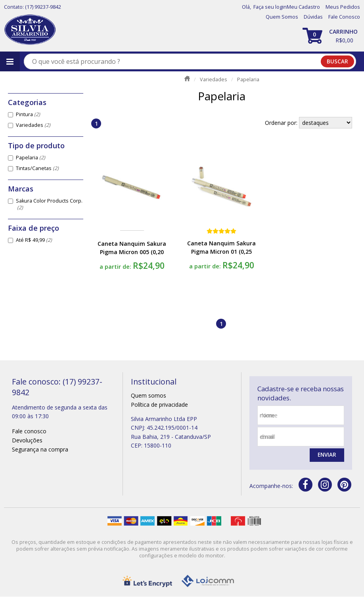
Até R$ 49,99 (34, 240)
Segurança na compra (40, 449)
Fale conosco (29, 431)
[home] (30, 30)
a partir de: (116, 266)
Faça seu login (270, 7)
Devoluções (27, 440)
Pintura (28, 114)
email (268, 437)
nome (269, 415)
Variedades (33, 125)
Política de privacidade (159, 405)
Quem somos (148, 395)
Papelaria (31, 158)
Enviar (326, 455)
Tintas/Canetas (37, 168)
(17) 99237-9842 (43, 7)
